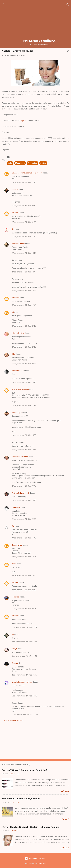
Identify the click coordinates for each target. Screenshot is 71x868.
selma (14, 564)
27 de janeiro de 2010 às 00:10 (24, 206)
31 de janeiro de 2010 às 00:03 (24, 609)
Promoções (33, 163)
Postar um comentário (13, 720)
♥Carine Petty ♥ (18, 333)
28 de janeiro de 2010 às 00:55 (24, 364)
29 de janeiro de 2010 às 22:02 (24, 519)
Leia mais (65, 791)
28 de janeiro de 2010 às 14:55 (24, 435)
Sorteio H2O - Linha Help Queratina (21, 799)
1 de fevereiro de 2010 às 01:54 (24, 627)
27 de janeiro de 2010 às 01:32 (24, 222)
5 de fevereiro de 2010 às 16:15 (24, 696)
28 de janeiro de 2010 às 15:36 (24, 450)
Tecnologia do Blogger (35, 858)
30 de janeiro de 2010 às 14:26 (24, 557)
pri (13, 312)
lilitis (13, 354)
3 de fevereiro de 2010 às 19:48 (24, 656)
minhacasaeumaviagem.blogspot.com (27, 173)
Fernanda (15, 597)
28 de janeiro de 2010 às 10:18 (24, 382)
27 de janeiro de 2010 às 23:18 (24, 347)
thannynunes (17, 545)
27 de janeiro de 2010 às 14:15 (24, 253)
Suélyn (14, 649)
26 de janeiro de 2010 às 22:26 (24, 182)
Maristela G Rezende (20, 457)
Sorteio (43, 163)
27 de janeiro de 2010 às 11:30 (24, 237)
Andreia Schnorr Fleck (20, 493)
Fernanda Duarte (18, 244)
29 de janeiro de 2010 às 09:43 (24, 486)
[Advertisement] (39, 20)
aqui (22, 121)
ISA (13, 526)
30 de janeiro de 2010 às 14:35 (24, 575)
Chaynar (15, 663)
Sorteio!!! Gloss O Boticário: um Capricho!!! (25, 770)
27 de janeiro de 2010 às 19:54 (24, 305)
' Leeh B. (15, 189)
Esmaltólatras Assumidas (22, 682)
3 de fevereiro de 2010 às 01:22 (24, 642)
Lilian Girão (16, 507)
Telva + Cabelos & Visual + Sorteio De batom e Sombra (31, 827)
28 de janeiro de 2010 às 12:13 (24, 405)
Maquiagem (20, 163)
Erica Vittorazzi (18, 371)
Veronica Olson (42, 863)
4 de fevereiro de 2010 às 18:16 (24, 675)
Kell (13, 229)
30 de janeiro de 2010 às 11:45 (24, 538)
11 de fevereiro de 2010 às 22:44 (25, 715)
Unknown (15, 213)
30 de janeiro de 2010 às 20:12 (24, 590)
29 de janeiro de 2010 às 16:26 (24, 500)
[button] (68, 52)
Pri (13, 634)
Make (10, 163)
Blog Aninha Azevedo (20, 389)
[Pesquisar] (68, 5)
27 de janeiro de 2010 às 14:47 (24, 272)
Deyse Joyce (17, 413)
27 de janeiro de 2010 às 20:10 (24, 326)
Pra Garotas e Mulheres (39, 41)
